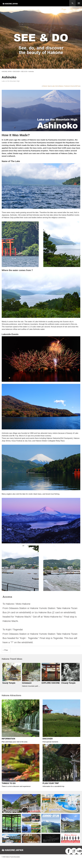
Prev (6, 650)
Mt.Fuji (77, 86)
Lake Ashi (55, 86)
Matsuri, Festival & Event (67, 86)
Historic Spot (47, 86)
